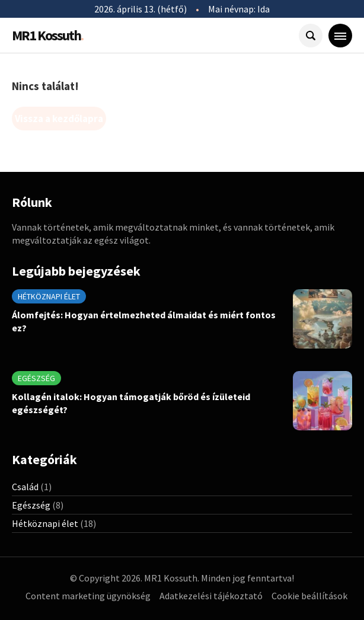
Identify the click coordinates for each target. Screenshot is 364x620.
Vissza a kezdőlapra (59, 119)
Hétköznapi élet (49, 296)
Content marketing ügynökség (88, 596)
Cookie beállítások (309, 596)
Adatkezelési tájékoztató (211, 596)
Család (25, 487)
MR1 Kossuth (47, 35)
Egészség (36, 378)
